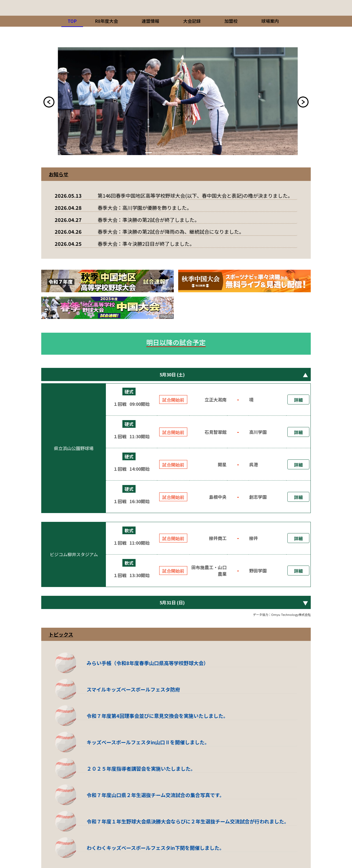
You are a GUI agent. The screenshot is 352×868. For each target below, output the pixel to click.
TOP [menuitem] (72, 21)
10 (199, 153)
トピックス (61, 634)
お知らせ (59, 174)
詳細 (298, 400)
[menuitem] (106, 21)
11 (205, 153)
